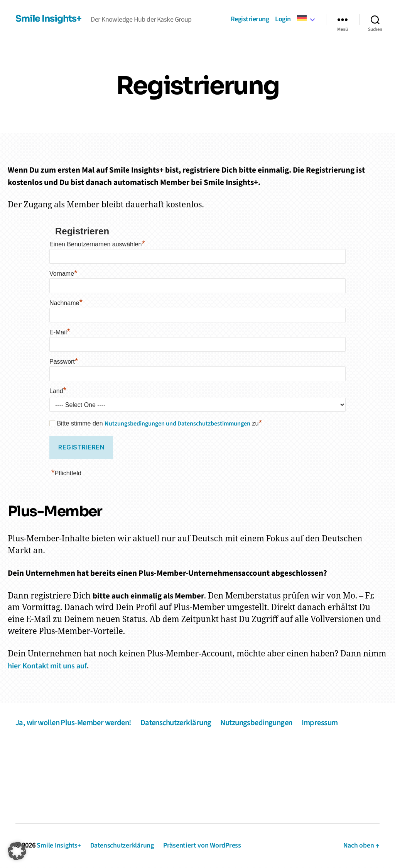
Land (58, 391)
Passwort (64, 362)
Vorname (63, 274)
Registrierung (250, 19)
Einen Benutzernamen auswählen (97, 244)
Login (283, 19)
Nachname (66, 303)
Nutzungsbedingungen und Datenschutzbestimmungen (177, 424)
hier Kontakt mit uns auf (51, 666)
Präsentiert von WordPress (203, 846)
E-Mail (60, 332)
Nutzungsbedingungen (268, 723)
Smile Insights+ (49, 19)
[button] (17, 851)
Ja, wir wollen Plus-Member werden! (76, 723)
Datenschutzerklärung (183, 723)
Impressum (335, 723)
